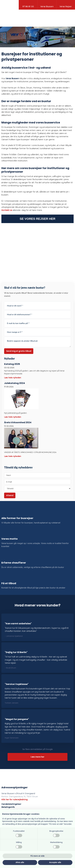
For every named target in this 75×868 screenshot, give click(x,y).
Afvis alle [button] (20, 862)
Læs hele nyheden (13, 378)
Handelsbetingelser (11, 804)
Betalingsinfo (8, 807)
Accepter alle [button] (55, 862)
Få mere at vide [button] (38, 856)
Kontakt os (7, 210)
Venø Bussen (12, 78)
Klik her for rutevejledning (14, 800)
